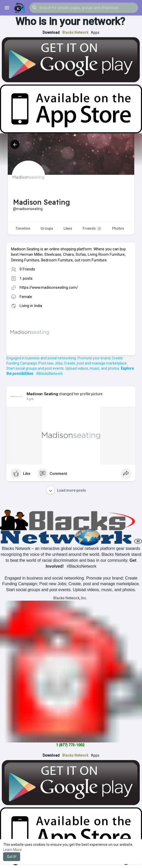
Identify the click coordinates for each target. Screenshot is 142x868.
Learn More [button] (12, 850)
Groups (47, 228)
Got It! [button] (12, 857)
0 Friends (27, 269)
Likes (68, 228)
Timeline (23, 228)
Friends (92, 229)
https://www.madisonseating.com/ (49, 287)
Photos (118, 228)
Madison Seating (42, 394)
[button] (84, 8)
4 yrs (30, 399)
